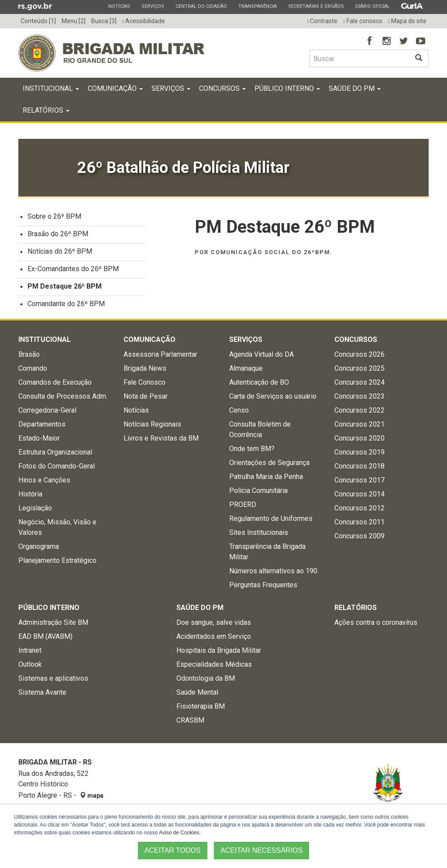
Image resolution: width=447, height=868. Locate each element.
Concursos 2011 (359, 524)
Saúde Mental (197, 694)
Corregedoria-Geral (47, 412)
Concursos (222, 90)
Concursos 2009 (359, 538)
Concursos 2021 (359, 426)
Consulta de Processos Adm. (63, 398)
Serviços (153, 6)
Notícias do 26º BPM (60, 253)
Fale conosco (363, 21)
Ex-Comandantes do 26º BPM (73, 270)
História (30, 496)
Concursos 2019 (359, 454)
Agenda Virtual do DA (261, 356)
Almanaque (246, 370)
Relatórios (46, 112)
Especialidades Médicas (214, 666)
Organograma (39, 548)
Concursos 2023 (359, 398)
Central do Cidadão (201, 6)
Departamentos (42, 426)
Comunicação (115, 90)
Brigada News (145, 370)
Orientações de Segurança (269, 464)
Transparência (257, 6)
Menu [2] (74, 21)
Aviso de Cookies (179, 833)
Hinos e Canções (44, 482)
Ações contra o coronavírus (376, 624)
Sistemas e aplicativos (53, 680)
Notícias (119, 6)
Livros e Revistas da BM (161, 440)
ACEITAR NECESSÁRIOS (261, 850)
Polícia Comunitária (258, 492)
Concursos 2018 (359, 468)
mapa (92, 797)
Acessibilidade (144, 21)
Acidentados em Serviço (214, 638)
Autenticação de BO (259, 384)
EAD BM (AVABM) (45, 638)
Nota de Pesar (146, 398)
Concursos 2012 (359, 510)
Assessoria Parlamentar (160, 356)
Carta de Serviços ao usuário (273, 398)
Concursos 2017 (359, 482)
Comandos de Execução (55, 384)
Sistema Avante (42, 694)
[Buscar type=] (359, 59)
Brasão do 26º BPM (58, 236)
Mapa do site (407, 21)
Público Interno (287, 90)
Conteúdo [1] (38, 21)
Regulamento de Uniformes (271, 520)
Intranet (30, 652)
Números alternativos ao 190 (273, 573)
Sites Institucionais (259, 534)
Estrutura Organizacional (55, 454)
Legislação (35, 510)
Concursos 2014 (359, 496)
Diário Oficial (372, 6)
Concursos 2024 (359, 384)
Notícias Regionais (152, 426)
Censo (239, 412)
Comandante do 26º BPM (66, 305)
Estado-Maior (39, 440)
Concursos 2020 (359, 440)
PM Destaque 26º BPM (65, 288)
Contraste (322, 21)
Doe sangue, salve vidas (214, 624)
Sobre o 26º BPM (54, 218)
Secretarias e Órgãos (316, 6)
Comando (33, 370)
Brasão (29, 356)
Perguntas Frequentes (263, 587)
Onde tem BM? (252, 450)
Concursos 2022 (359, 412)
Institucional (51, 90)
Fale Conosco (144, 384)
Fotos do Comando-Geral (57, 468)
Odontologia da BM (206, 680)
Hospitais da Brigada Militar (219, 652)
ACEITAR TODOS (173, 850)
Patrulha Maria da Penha (266, 478)
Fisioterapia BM (201, 708)
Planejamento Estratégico (57, 562)
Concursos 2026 (359, 356)
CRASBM (190, 722)
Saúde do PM (355, 90)
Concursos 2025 (359, 370)
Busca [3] (104, 21)
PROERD (243, 506)
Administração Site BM (53, 624)
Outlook (30, 666)
